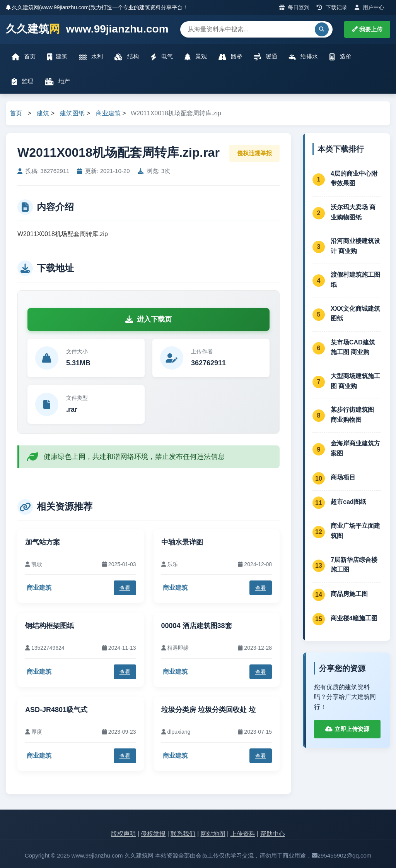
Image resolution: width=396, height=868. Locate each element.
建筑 (57, 57)
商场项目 (343, 477)
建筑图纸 (72, 113)
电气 (162, 57)
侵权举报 (153, 834)
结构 (126, 57)
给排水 (303, 57)
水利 (91, 57)
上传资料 (243, 834)
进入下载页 (148, 319)
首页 (24, 57)
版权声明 (123, 834)
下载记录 (332, 7)
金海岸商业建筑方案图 (355, 448)
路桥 (230, 57)
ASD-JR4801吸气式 (56, 710)
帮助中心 (273, 834)
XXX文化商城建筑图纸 (355, 314)
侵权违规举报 (254, 153)
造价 (340, 57)
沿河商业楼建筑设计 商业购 (355, 246)
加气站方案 (43, 542)
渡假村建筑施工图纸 (355, 280)
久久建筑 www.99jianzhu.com (87, 29)
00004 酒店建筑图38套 (197, 626)
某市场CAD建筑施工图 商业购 (353, 347)
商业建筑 (108, 113)
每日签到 (294, 7)
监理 (22, 81)
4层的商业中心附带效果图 (354, 179)
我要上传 (367, 29)
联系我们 (183, 834)
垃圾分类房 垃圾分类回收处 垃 (208, 710)
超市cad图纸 (348, 502)
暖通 (266, 57)
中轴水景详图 (182, 542)
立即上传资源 (347, 729)
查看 (125, 588)
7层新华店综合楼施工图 (354, 565)
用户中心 (370, 7)
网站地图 (213, 834)
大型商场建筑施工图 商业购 (355, 381)
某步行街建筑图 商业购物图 (352, 415)
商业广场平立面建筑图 (355, 531)
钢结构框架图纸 (49, 626)
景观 (196, 57)
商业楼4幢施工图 (354, 618)
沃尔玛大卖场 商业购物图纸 (353, 212)
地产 (57, 81)
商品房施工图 (349, 594)
